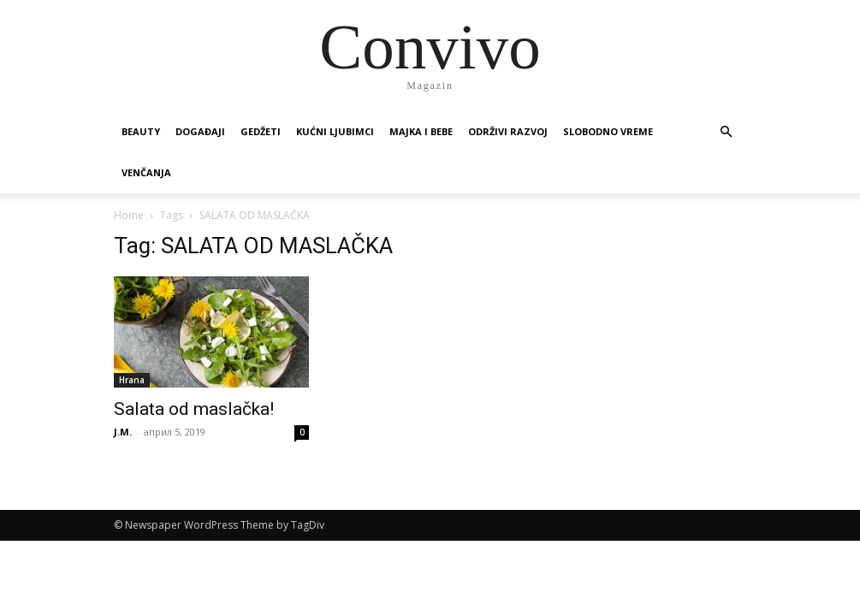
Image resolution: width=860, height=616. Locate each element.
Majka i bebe (421, 131)
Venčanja (146, 172)
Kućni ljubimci (335, 131)
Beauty (141, 131)
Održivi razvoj (508, 131)
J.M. (123, 432)
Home (129, 215)
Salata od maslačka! (194, 409)
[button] (727, 132)
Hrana (132, 380)
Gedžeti (261, 131)
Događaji (200, 131)
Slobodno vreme (608, 131)
